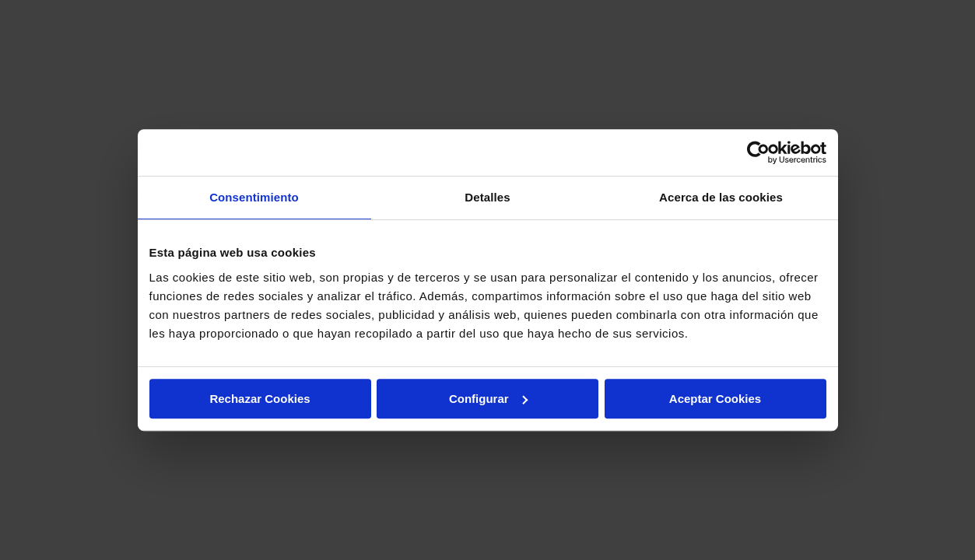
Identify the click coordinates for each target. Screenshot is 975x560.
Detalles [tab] (487, 197)
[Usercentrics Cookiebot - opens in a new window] (758, 152)
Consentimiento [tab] (254, 197)
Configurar (488, 399)
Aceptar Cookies (715, 399)
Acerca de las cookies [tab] (721, 197)
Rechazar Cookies (260, 399)
